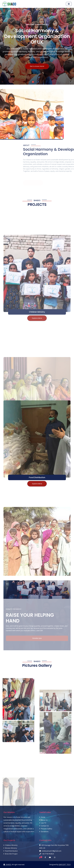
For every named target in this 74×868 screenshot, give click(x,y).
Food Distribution (37, 544)
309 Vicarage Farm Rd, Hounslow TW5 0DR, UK (54, 847)
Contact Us (44, 826)
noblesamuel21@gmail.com (50, 851)
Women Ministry (10, 848)
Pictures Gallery (46, 829)
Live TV (43, 823)
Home (42, 817)
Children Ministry (10, 845)
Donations (44, 832)
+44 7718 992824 (47, 854)
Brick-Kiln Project (10, 854)
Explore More (37, 550)
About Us (43, 820)
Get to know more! (37, 69)
